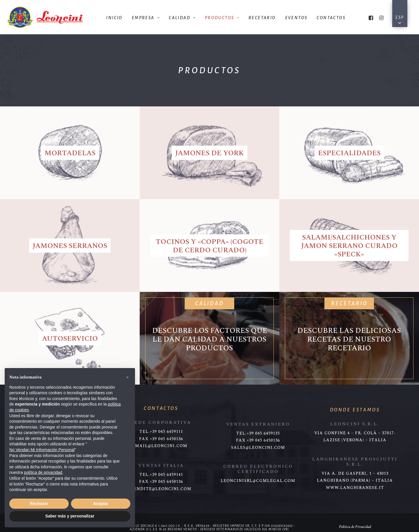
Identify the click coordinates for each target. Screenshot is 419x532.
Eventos (296, 18)
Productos (222, 18)
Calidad (182, 18)
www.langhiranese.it (355, 488)
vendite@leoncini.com (161, 489)
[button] (127, 377)
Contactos (331, 18)
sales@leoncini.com (258, 448)
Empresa (146, 18)
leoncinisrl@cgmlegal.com (258, 481)
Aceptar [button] (101, 504)
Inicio (114, 18)
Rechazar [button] (39, 504)
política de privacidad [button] (43, 472)
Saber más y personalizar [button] (70, 516)
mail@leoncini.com (161, 446)
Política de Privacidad (355, 527)
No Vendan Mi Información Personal (42, 450)
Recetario (262, 18)
